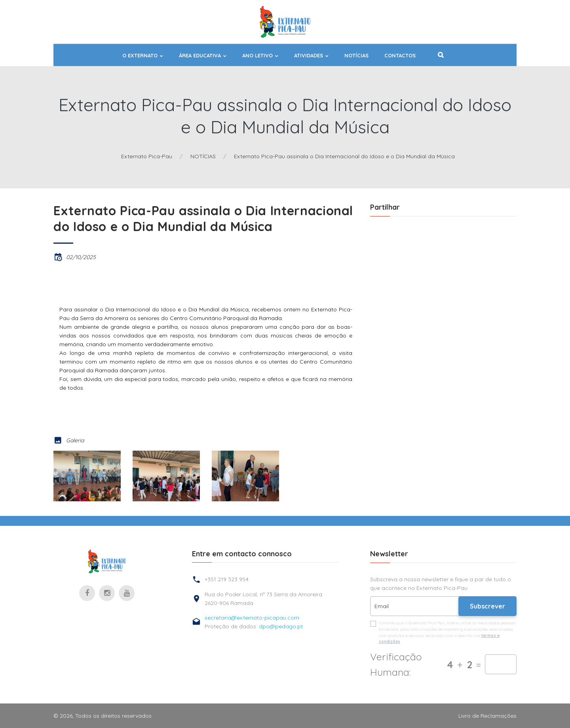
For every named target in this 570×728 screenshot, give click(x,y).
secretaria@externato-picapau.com (252, 618)
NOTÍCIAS (356, 56)
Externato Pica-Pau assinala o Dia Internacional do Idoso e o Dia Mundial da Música (344, 156)
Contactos (400, 56)
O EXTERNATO (140, 56)
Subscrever (487, 606)
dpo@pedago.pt (281, 626)
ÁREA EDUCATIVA (200, 56)
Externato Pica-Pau (147, 156)
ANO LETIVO (257, 56)
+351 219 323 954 (227, 579)
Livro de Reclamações (487, 716)
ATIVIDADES (309, 56)
